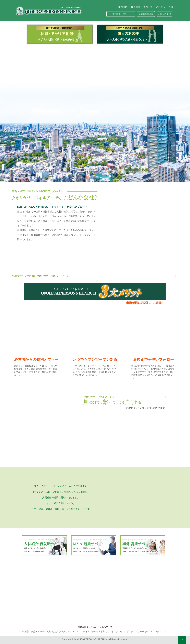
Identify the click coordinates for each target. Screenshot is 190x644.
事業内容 (148, 7)
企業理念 (123, 7)
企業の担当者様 (146, 14)
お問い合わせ (165, 14)
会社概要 (135, 7)
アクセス (160, 7)
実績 (171, 7)
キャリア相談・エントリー (121, 14)
